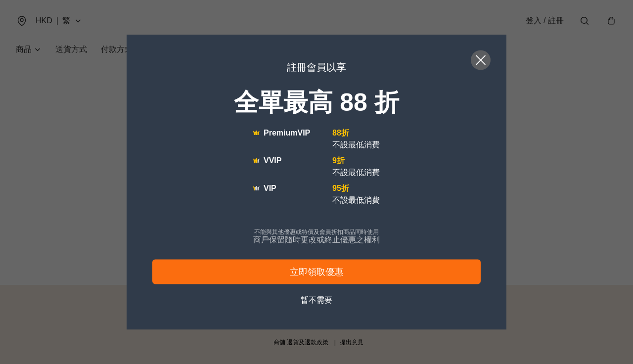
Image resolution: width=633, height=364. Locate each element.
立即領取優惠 (316, 272)
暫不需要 (316, 300)
